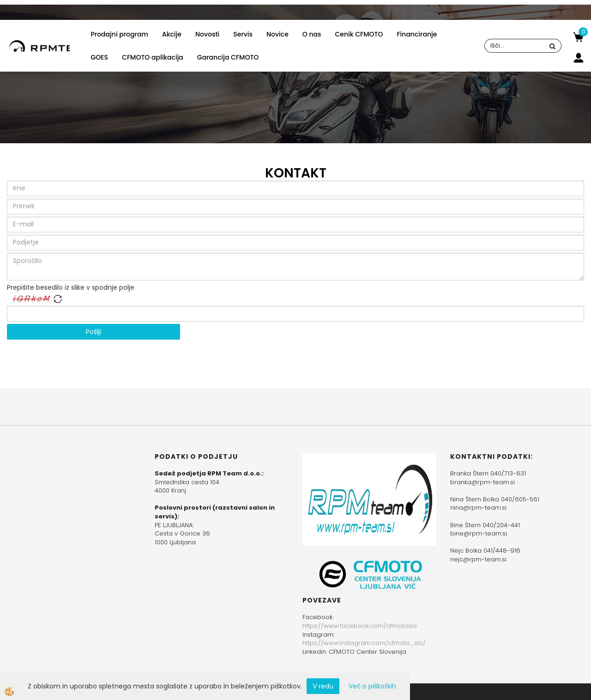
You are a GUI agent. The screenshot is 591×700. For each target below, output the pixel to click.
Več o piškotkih (372, 686)
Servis (243, 34)
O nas (312, 34)
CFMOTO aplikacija (153, 57)
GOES (99, 57)
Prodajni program (119, 34)
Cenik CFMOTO (359, 34)
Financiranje (417, 34)
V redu (323, 686)
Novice (277, 34)
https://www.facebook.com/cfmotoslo (360, 626)
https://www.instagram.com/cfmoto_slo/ (364, 643)
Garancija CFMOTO (228, 57)
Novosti (207, 34)
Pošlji (93, 332)
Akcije (172, 34)
